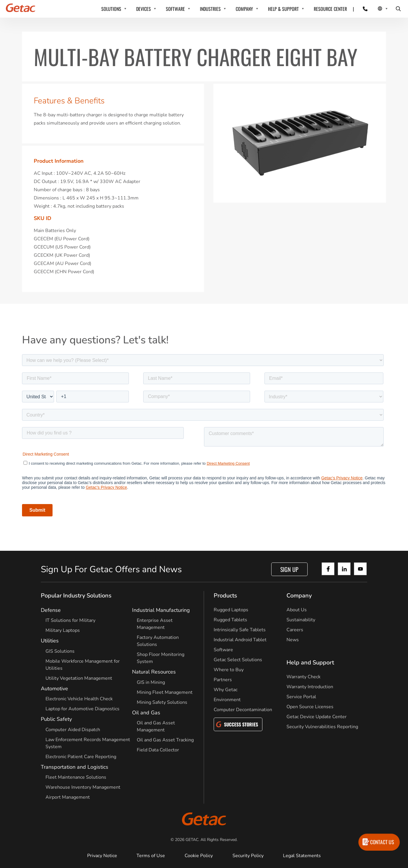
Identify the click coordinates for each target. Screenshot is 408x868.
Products (225, 596)
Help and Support (310, 663)
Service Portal (301, 697)
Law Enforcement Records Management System (88, 743)
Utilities (50, 641)
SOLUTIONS (111, 9)
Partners (223, 680)
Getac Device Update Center (317, 717)
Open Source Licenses (310, 707)
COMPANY (244, 9)
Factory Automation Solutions (158, 641)
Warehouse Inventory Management (83, 787)
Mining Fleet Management (165, 692)
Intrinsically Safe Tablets (240, 630)
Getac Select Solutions (238, 660)
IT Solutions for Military (70, 620)
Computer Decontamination (243, 710)
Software (223, 650)
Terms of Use (151, 856)
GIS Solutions (60, 651)
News (293, 640)
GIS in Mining (151, 682)
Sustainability (301, 620)
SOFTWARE (175, 9)
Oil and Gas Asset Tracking (165, 740)
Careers (295, 630)
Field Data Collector (158, 750)
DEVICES (144, 9)
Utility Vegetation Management (79, 678)
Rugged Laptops (231, 610)
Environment (227, 700)
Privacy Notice (102, 856)
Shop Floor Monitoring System (161, 658)
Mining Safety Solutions (162, 702)
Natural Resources (154, 672)
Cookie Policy (199, 856)
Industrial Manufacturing (161, 610)
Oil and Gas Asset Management (156, 726)
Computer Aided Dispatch (73, 730)
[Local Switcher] (376, 9)
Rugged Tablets (230, 620)
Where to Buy (229, 670)
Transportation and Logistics (75, 767)
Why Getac (226, 690)
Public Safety (56, 719)
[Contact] (361, 9)
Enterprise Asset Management (155, 624)
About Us (297, 610)
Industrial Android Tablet (240, 640)
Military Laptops (63, 630)
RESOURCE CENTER (330, 9)
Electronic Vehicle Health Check (79, 699)
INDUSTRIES (210, 9)
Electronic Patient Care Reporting (81, 757)
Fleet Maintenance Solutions (76, 777)
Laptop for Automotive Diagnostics (82, 709)
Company (299, 596)
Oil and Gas (146, 713)
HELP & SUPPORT (283, 9)
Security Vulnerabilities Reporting (322, 727)
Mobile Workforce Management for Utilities (83, 665)
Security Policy (248, 856)
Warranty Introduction (310, 687)
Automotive (54, 689)
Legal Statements (302, 856)
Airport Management (68, 797)
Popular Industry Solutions (76, 596)
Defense (51, 610)
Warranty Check (304, 677)
